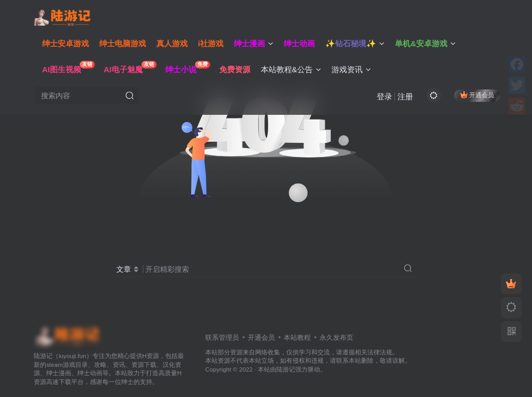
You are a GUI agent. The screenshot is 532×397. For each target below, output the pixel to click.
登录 (384, 96)
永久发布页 (336, 338)
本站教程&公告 (291, 69)
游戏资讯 (351, 69)
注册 (405, 96)
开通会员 (477, 95)
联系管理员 (222, 338)
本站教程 (297, 338)
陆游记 (286, 369)
